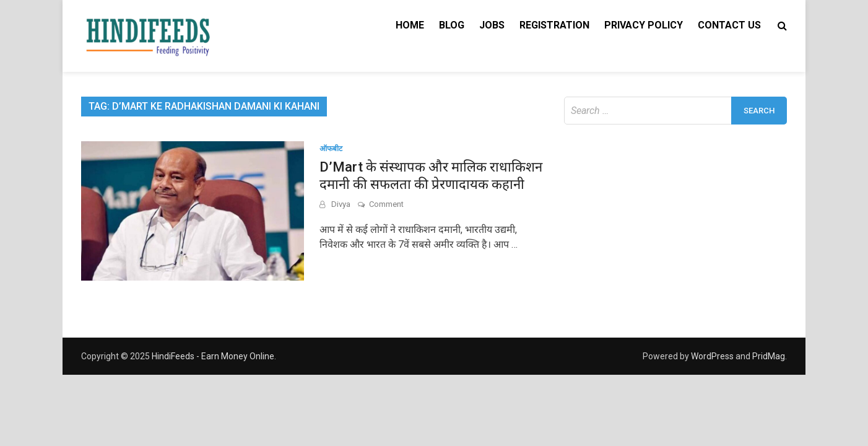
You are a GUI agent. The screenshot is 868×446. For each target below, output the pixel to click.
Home (410, 25)
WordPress (712, 356)
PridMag (769, 356)
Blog (452, 25)
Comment (386, 204)
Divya (341, 204)
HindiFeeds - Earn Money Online (213, 356)
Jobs (492, 25)
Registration (554, 25)
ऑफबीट (331, 149)
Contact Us (729, 25)
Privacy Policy (644, 25)
